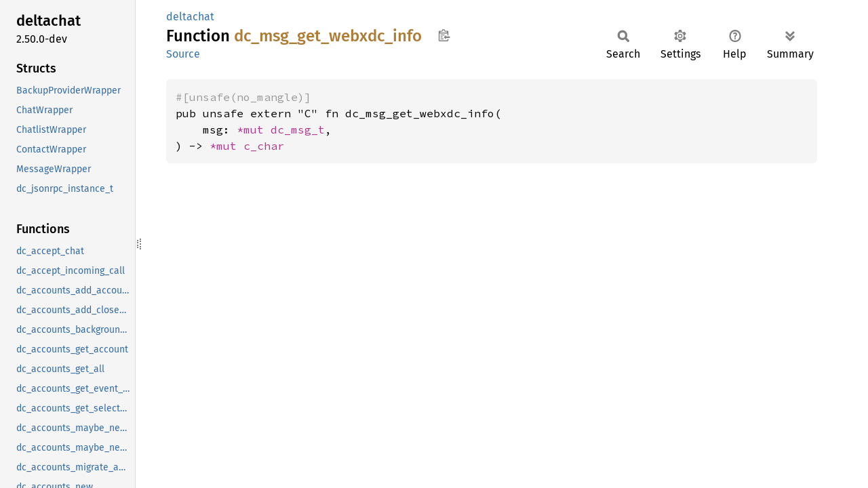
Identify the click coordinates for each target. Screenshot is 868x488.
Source (183, 54)
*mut (254, 129)
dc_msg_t (298, 129)
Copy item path (444, 35)
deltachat (190, 17)
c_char (264, 146)
